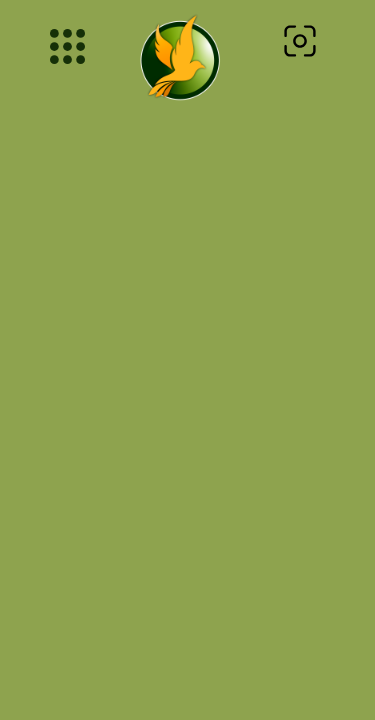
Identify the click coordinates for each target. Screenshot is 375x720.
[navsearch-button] (300, 45)
